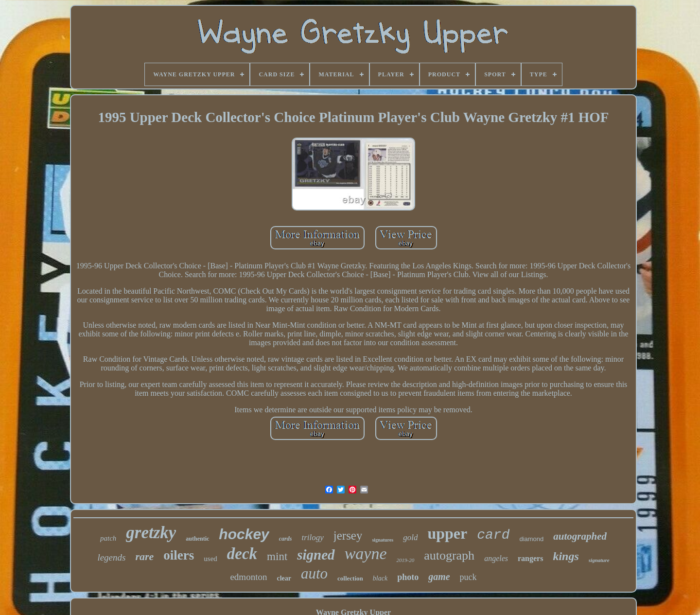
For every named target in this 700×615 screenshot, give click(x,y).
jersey (348, 536)
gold (410, 537)
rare (144, 556)
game (439, 577)
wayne (366, 553)
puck (468, 577)
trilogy (312, 537)
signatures (383, 540)
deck (242, 554)
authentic (197, 539)
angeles (496, 558)
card (493, 535)
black (380, 578)
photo (408, 577)
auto (314, 573)
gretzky (151, 533)
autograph (449, 555)
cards (286, 539)
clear (284, 578)
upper (447, 533)
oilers (179, 555)
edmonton (248, 577)
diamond (531, 539)
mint (277, 556)
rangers (530, 558)
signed (316, 555)
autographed (580, 536)
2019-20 (405, 560)
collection (350, 578)
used (210, 559)
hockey (244, 534)
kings (566, 556)
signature (599, 560)
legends (111, 557)
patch (108, 538)
